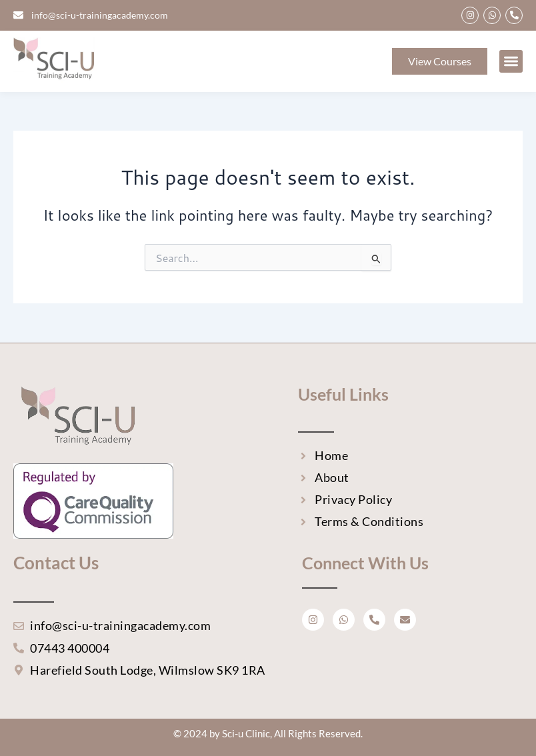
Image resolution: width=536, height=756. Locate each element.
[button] (511, 62)
